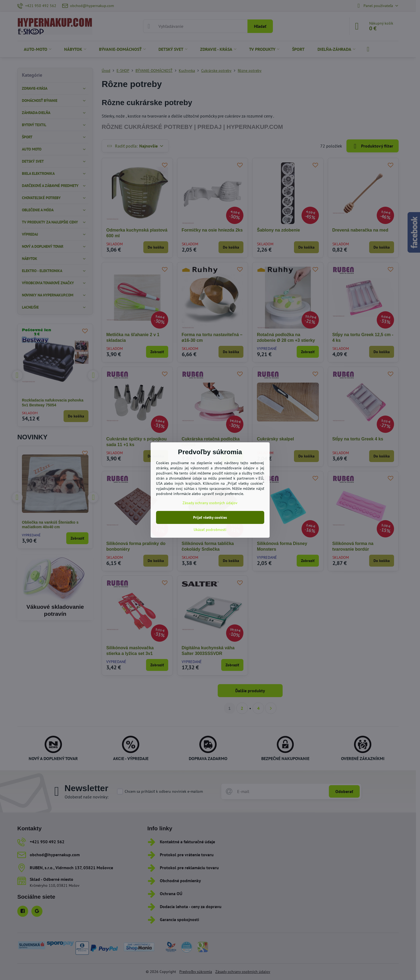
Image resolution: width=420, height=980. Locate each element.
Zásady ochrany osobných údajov (210, 503)
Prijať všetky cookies (210, 517)
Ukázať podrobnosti (210, 530)
